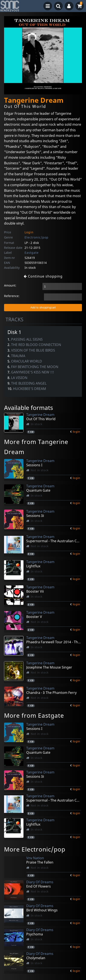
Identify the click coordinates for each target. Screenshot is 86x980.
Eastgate (32, 253)
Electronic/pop (36, 237)
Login (29, 232)
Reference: (12, 296)
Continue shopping (43, 276)
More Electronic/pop (35, 849)
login (77, 432)
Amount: (10, 285)
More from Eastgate (34, 715)
